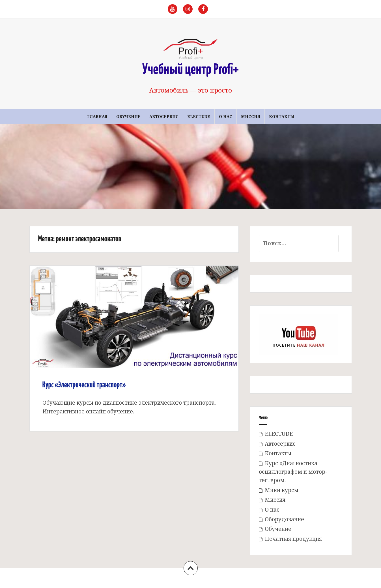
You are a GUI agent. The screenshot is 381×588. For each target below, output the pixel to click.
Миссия (251, 116)
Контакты (282, 116)
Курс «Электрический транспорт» (84, 385)
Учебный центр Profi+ (191, 70)
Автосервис (164, 116)
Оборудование (284, 519)
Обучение (128, 116)
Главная (97, 116)
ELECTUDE (199, 116)
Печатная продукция (293, 539)
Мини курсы (282, 490)
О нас (226, 116)
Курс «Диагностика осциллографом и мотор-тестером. (293, 472)
